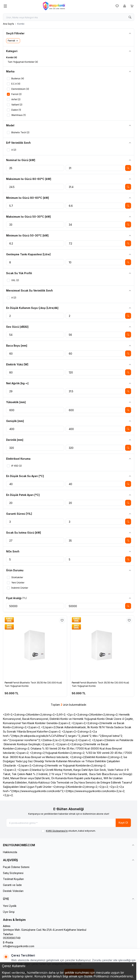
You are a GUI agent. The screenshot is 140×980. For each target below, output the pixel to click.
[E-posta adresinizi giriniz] (69, 823)
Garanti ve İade (12, 885)
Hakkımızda (10, 852)
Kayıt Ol (123, 823)
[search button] (130, 17)
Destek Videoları (13, 891)
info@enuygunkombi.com (19, 946)
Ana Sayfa (8, 24)
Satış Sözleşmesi (13, 873)
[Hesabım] (125, 6)
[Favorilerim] (117, 6)
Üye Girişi (9, 912)
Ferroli (9, 683)
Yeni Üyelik (10, 906)
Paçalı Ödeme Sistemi (16, 867)
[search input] (69, 17)
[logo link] (61, 6)
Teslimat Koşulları (13, 879)
